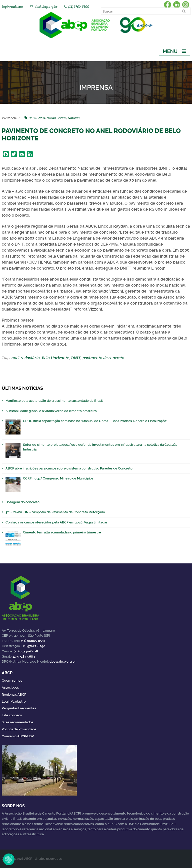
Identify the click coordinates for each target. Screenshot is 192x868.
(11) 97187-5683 (23, 656)
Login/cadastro (12, 7)
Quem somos (12, 680)
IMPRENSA (37, 118)
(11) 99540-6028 (26, 651)
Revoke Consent (9, 859)
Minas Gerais (56, 118)
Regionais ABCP (14, 694)
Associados (10, 687)
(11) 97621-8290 (33, 646)
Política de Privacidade (19, 729)
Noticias (74, 118)
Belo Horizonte (55, 358)
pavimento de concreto (103, 358)
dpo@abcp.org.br (63, 661)
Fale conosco (12, 715)
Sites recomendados (17, 722)
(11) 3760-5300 (79, 7)
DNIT (76, 358)
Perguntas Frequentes (19, 708)
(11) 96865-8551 (33, 641)
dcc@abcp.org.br (46, 7)
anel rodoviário (26, 358)
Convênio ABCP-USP (18, 736)
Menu (170, 51)
